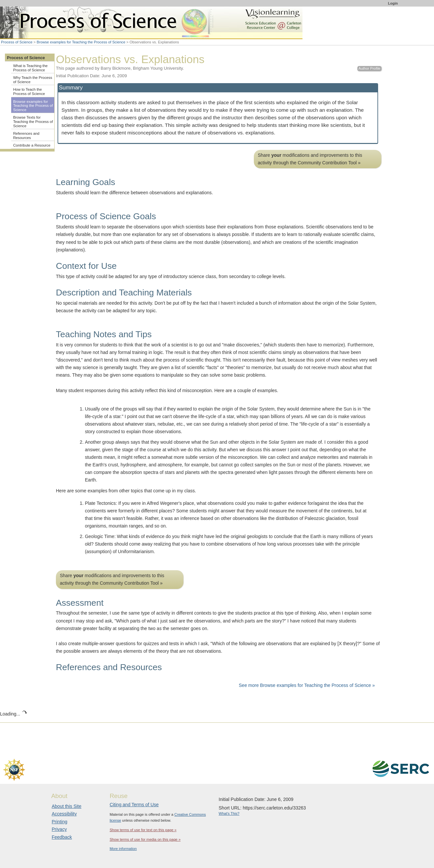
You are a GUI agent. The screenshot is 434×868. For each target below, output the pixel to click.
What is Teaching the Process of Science (30, 68)
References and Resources (26, 136)
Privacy (59, 829)
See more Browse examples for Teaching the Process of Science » (307, 685)
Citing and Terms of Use (134, 805)
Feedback (62, 837)
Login (393, 3)
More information (123, 849)
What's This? (229, 813)
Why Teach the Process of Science (33, 80)
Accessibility (64, 814)
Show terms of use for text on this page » (143, 830)
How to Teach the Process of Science (29, 92)
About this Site (66, 806)
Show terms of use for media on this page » (145, 839)
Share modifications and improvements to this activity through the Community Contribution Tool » (310, 159)
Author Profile (369, 68)
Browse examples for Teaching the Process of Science (81, 42)
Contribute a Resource (32, 145)
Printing (59, 822)
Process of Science (17, 42)
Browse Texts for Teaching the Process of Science (33, 121)
